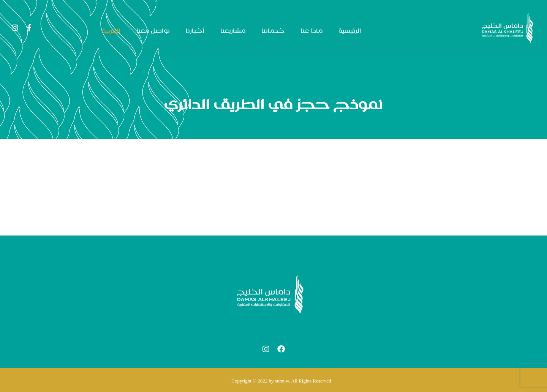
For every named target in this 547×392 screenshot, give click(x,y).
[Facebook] (29, 28)
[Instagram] (15, 28)
